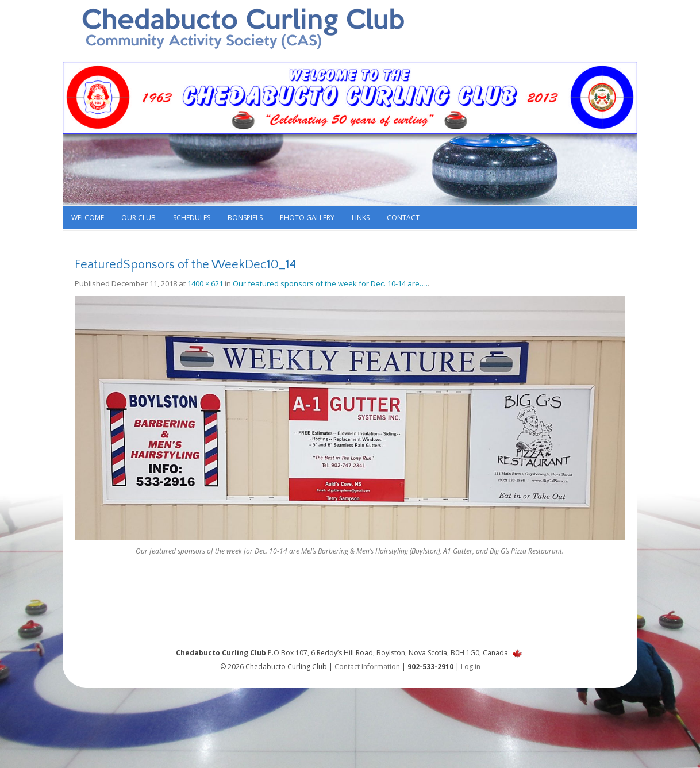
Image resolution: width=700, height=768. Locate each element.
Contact (403, 218)
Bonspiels (245, 218)
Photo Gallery (307, 218)
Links (361, 218)
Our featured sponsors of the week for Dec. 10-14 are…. (330, 283)
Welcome (88, 218)
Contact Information (367, 667)
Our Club (139, 218)
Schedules (192, 218)
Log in (471, 667)
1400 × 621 (205, 283)
